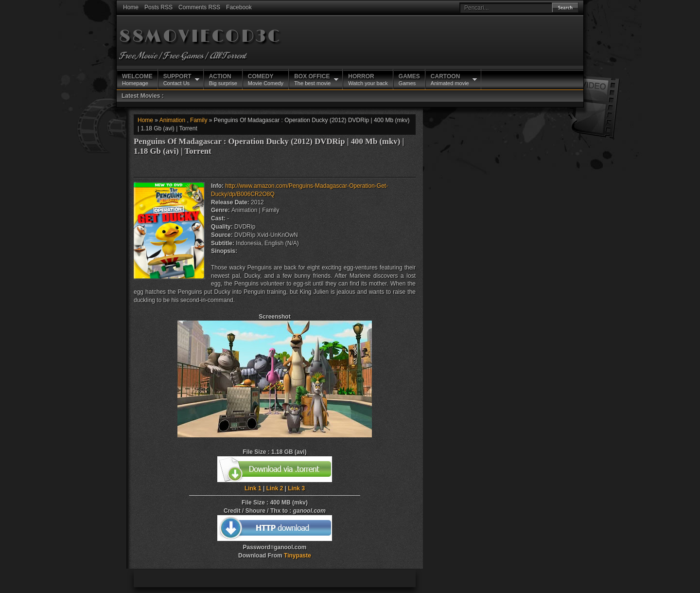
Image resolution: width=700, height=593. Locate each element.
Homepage (137, 79)
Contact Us (177, 79)
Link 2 (275, 488)
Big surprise (223, 79)
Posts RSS (158, 7)
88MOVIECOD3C (200, 37)
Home (131, 7)
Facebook (239, 7)
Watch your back (368, 79)
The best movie (312, 79)
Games (409, 79)
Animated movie (450, 79)
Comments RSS (199, 7)
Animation (172, 120)
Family (199, 120)
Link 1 (253, 488)
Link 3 (296, 488)
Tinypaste (297, 556)
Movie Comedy (266, 79)
